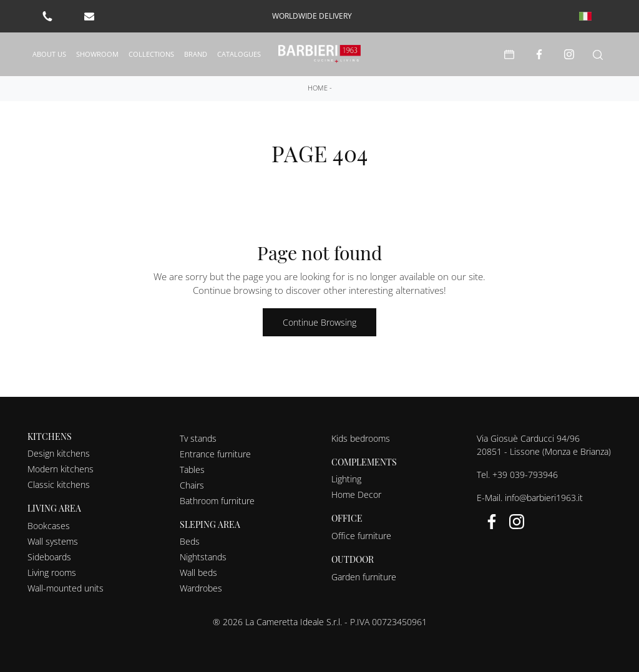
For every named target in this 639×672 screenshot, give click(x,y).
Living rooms (52, 571)
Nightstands (203, 556)
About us (49, 53)
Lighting (346, 478)
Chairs (192, 483)
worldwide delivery (312, 16)
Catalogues (239, 53)
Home (318, 86)
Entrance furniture (215, 452)
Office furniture (361, 534)
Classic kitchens (59, 483)
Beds (190, 540)
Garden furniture (364, 575)
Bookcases (49, 524)
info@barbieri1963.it (544, 496)
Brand (196, 53)
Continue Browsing (319, 320)
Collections (151, 53)
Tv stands (198, 436)
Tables (192, 468)
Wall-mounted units (66, 587)
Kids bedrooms (361, 436)
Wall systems (53, 540)
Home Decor (356, 493)
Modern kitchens (61, 468)
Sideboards (49, 556)
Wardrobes (201, 587)
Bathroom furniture (217, 499)
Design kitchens (59, 452)
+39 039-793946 (525, 473)
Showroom (97, 53)
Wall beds (198, 571)
